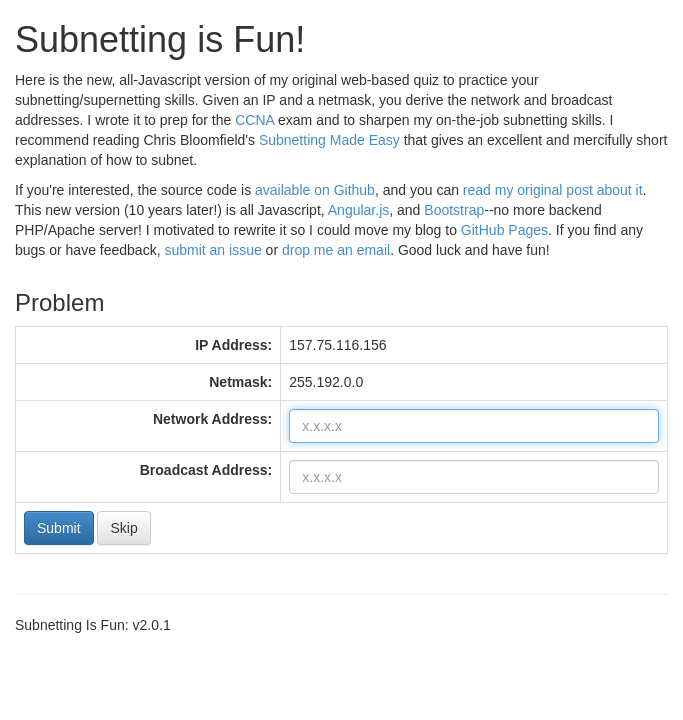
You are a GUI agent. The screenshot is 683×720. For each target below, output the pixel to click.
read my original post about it (553, 190)
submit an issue (212, 250)
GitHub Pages (504, 230)
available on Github (315, 190)
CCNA (254, 120)
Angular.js (358, 210)
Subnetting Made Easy (329, 140)
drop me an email (336, 250)
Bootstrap (454, 210)
